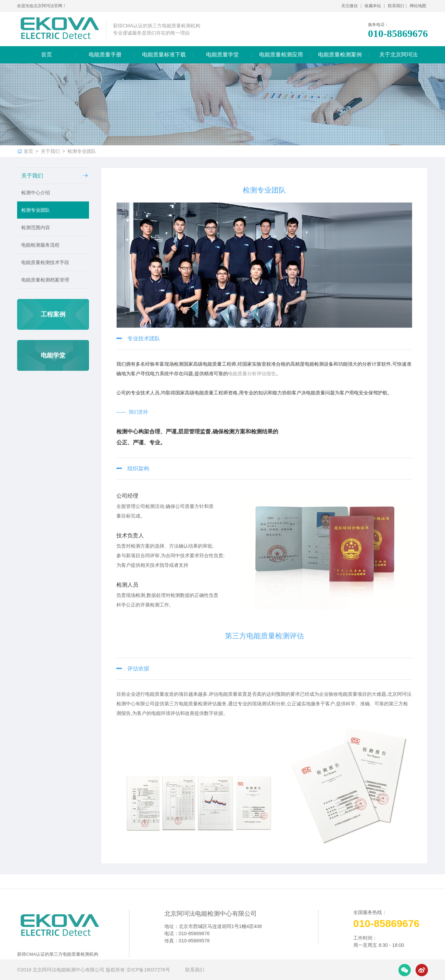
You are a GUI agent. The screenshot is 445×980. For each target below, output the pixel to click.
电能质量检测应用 (281, 55)
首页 (47, 55)
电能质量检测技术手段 (45, 262)
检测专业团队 (82, 151)
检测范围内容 (36, 227)
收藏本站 (373, 6)
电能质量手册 (105, 55)
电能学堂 (53, 355)
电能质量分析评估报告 (252, 374)
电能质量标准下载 (164, 55)
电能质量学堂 (222, 55)
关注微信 (350, 6)
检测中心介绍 (36, 193)
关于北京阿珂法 (398, 55)
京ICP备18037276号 (149, 970)
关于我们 (50, 151)
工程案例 (53, 314)
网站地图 (418, 6)
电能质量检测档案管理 (45, 280)
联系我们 (396, 6)
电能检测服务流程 (40, 245)
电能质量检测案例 (340, 55)
